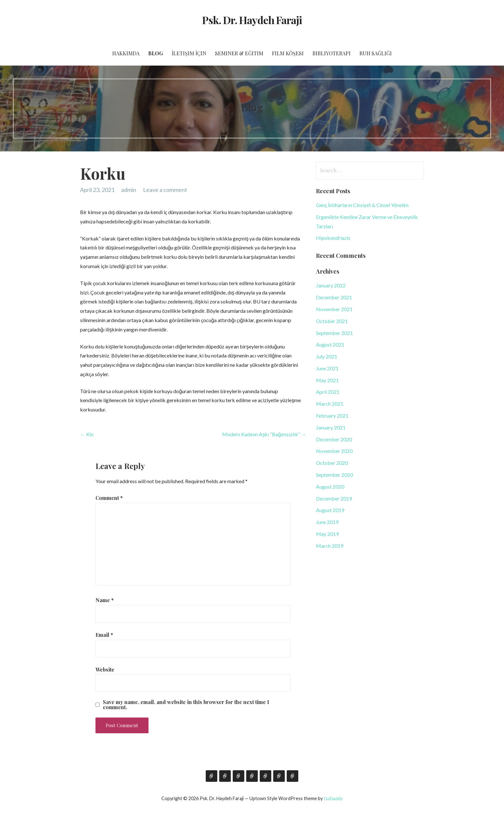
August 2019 (330, 510)
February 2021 (332, 416)
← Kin (87, 434)
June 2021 (327, 368)
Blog (156, 53)
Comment (109, 498)
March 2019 (330, 546)
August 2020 (330, 487)
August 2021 (330, 344)
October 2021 (332, 321)
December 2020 (334, 439)
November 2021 (334, 309)
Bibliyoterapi (332, 53)
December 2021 (334, 297)
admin (129, 190)
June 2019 (327, 522)
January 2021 (331, 427)
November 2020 (334, 451)
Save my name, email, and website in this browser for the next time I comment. (186, 705)
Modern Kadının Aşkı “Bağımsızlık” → (264, 434)
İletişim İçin (189, 53)
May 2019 (327, 534)
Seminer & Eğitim (239, 53)
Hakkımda (126, 53)
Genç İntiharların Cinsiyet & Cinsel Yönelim (362, 205)
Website (105, 669)
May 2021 (327, 380)
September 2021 (334, 333)
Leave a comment (165, 190)
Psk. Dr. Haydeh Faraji (252, 20)
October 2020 (332, 463)
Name (105, 600)
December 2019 (334, 498)
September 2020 (334, 475)
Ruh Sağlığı (376, 53)
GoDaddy (333, 798)
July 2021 (327, 356)
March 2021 (330, 404)
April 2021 (328, 392)
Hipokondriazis (333, 238)
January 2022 (331, 285)
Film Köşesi (288, 53)
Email (104, 635)
